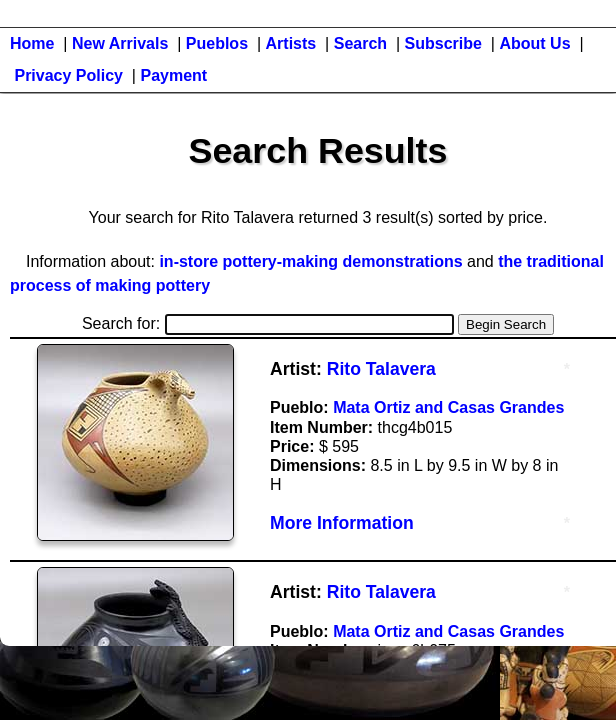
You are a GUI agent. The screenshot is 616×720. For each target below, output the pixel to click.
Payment (173, 75)
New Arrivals (120, 43)
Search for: (268, 323)
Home (32, 43)
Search (360, 43)
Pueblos (217, 43)
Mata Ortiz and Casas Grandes (448, 407)
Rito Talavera (381, 369)
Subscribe (443, 43)
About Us (534, 43)
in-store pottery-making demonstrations (310, 261)
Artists (291, 43)
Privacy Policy (68, 75)
